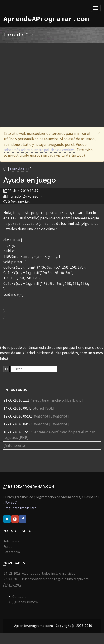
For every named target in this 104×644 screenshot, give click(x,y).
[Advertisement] (50, 79)
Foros (8, 547)
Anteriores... (12, 584)
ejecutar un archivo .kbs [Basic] (58, 400)
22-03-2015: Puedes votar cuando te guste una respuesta (46, 579)
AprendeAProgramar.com (46, 19)
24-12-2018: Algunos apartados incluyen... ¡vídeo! (40, 573)
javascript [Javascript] (51, 416)
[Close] (99, 133)
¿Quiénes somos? (25, 602)
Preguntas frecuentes (20, 508)
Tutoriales (11, 541)
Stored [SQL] (43, 408)
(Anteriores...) (14, 445)
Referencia (12, 552)
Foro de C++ (20, 169)
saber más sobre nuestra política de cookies (39, 150)
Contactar (20, 597)
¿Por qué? (11, 502)
